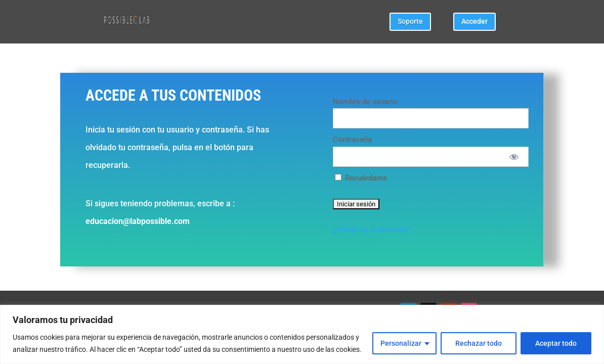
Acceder (474, 21)
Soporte (410, 21)
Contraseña (352, 140)
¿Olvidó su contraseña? (372, 230)
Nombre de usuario (365, 102)
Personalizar (401, 343)
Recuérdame (361, 178)
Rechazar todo (479, 343)
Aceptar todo (556, 343)
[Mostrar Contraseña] (514, 157)
